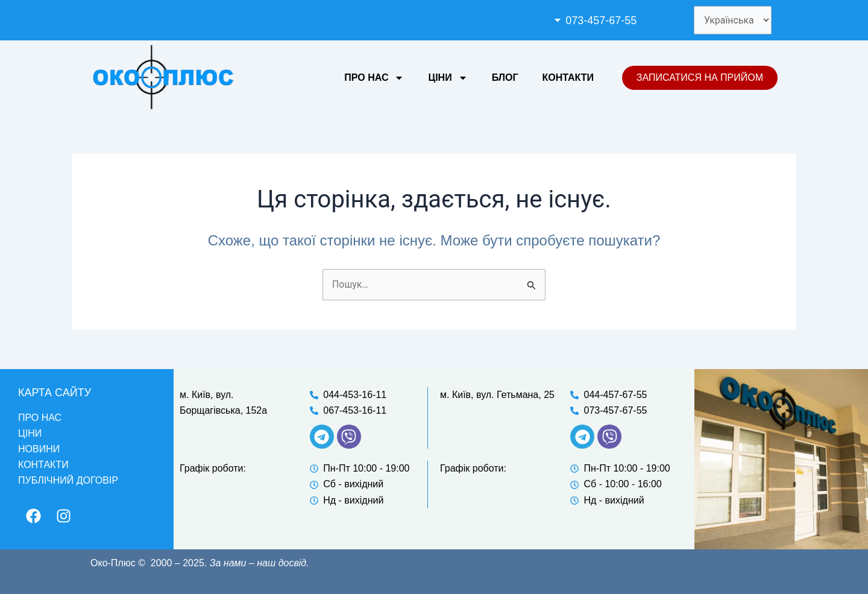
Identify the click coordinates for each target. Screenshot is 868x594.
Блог (505, 77)
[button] (614, 21)
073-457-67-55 (600, 21)
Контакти (568, 77)
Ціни (448, 78)
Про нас (374, 78)
